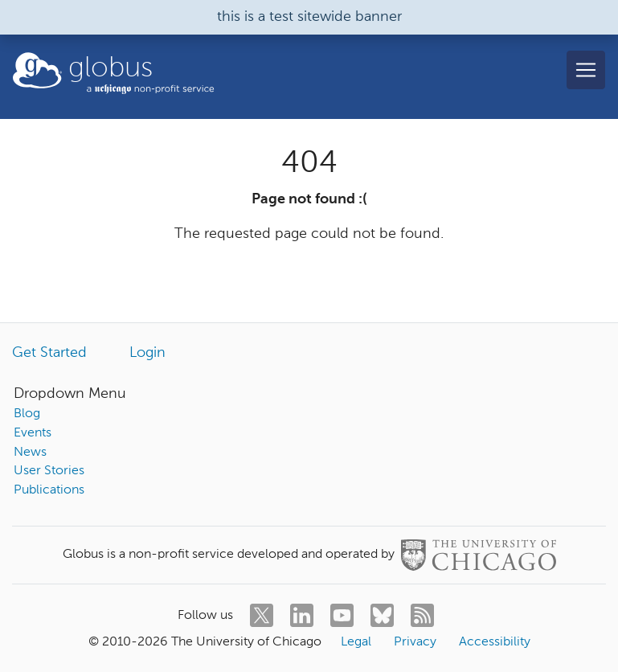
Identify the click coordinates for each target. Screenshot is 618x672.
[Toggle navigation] (586, 70)
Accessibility (495, 642)
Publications (49, 490)
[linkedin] (302, 615)
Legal (356, 642)
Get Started (49, 353)
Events (33, 433)
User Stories (49, 471)
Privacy (415, 642)
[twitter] (262, 615)
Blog (27, 414)
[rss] (422, 615)
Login (147, 353)
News (30, 453)
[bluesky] (382, 615)
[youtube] (342, 615)
